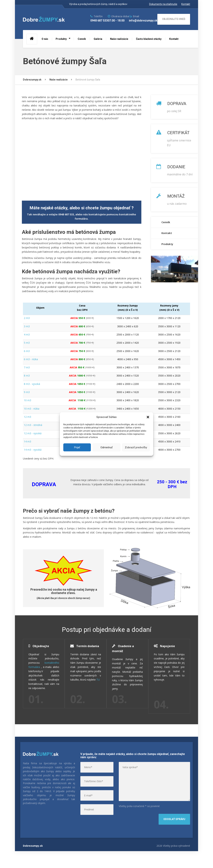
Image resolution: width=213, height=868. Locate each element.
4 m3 (27, 334)
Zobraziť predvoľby (136, 447)
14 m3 (27, 441)
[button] (148, 417)
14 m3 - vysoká (33, 450)
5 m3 (27, 343)
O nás (45, 39)
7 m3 (27, 367)
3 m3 (27, 326)
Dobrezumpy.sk (33, 862)
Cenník (82, 39)
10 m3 (27, 400)
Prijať (77, 447)
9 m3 (27, 392)
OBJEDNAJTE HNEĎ (174, 19)
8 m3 (27, 376)
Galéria (98, 39)
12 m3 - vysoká (33, 433)
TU (84, 708)
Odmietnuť (106, 447)
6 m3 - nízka (31, 359)
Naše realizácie (119, 39)
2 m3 (27, 318)
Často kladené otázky (149, 39)
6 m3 (27, 351)
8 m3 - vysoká (32, 384)
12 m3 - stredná (33, 425)
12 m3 (27, 417)
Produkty (61, 39)
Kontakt (174, 39)
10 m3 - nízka (32, 409)
